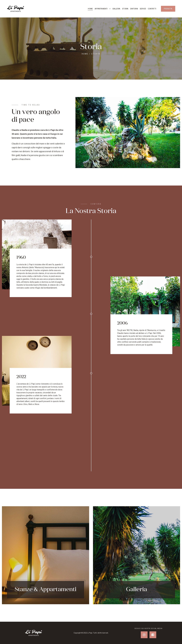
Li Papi (90, 633)
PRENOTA (168, 9)
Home (90, 9)
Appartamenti (101, 9)
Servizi (143, 9)
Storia (125, 9)
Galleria (116, 9)
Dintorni (134, 9)
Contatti (152, 9)
